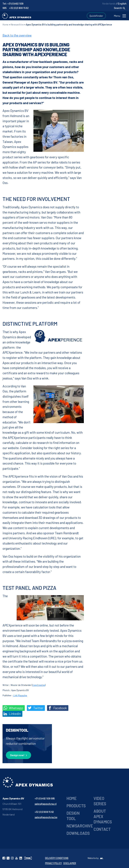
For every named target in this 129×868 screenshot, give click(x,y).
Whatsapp (13, 708)
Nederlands (109, 3)
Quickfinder (96, 16)
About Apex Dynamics (103, 816)
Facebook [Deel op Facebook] (57, 708)
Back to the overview (17, 35)
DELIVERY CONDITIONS (57, 858)
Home (6, 25)
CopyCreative (39, 685)
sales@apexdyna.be (46, 817)
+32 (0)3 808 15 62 (19, 8)
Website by (93, 858)
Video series (100, 801)
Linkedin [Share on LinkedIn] (12, 714)
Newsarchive (17, 25)
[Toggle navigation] (121, 16)
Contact (102, 829)
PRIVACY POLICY (53, 863)
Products (76, 806)
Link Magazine (20, 695)
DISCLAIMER (70, 863)
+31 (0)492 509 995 (45, 798)
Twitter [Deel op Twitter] (36, 708)
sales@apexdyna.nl (46, 804)
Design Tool (73, 816)
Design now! (18, 755)
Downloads (78, 833)
